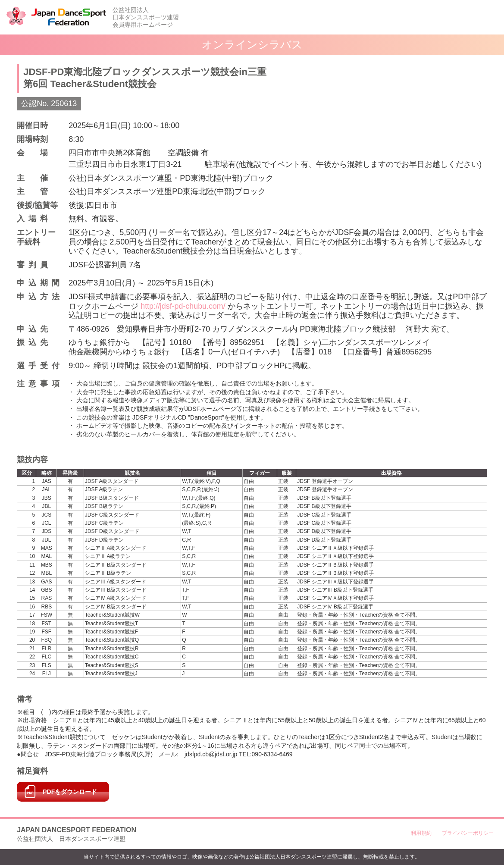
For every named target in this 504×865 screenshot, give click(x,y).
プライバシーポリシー (468, 833)
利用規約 (421, 833)
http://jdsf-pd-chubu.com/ (183, 306)
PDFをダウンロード (70, 792)
